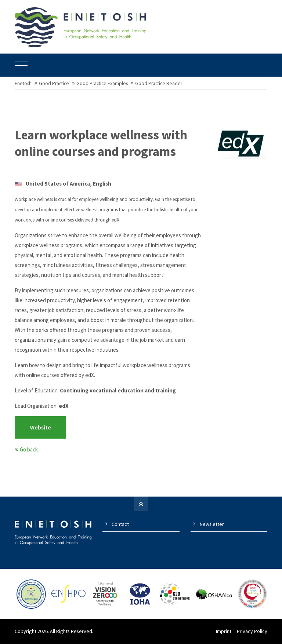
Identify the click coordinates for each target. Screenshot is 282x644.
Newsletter (212, 524)
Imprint (224, 632)
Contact (120, 524)
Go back (29, 450)
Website (41, 428)
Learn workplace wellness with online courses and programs (101, 144)
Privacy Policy (252, 632)
